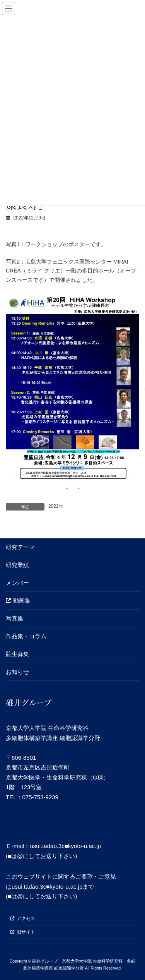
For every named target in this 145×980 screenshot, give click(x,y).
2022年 (56, 506)
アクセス (23, 918)
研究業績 (17, 565)
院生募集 (17, 654)
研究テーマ (20, 547)
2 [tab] (78, 488)
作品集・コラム (26, 636)
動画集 (18, 601)
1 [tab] (67, 488)
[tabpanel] (72, 388)
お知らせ (17, 672)
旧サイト (23, 932)
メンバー (17, 583)
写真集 (14, 618)
